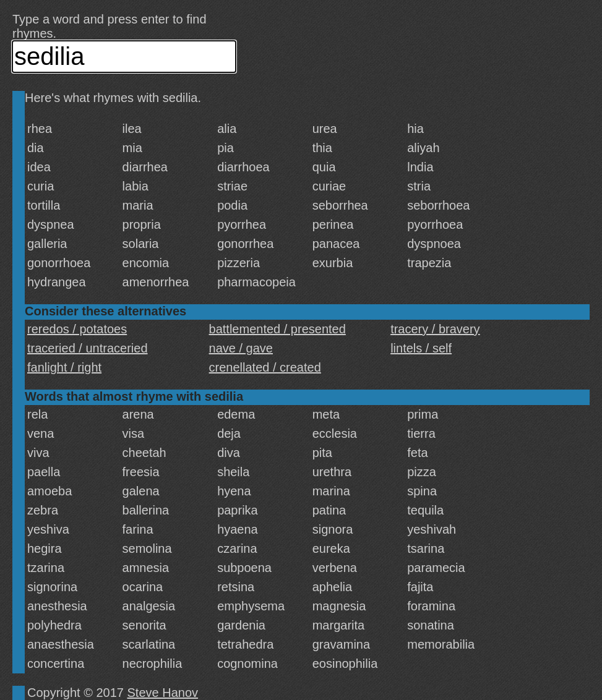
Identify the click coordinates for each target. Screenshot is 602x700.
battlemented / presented (277, 329)
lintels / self (421, 348)
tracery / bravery (435, 329)
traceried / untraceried (88, 348)
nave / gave (241, 348)
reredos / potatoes (77, 329)
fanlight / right (64, 367)
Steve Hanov (163, 693)
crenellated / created (265, 367)
